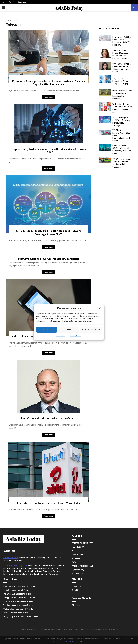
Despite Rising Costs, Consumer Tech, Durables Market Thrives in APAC (48, 151)
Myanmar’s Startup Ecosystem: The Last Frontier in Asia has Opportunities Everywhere (48, 83)
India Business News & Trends (17, 590)
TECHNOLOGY (78, 547)
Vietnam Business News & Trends (18, 609)
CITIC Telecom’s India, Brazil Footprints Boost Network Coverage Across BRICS (49, 233)
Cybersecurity (78, 570)
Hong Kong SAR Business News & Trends (21, 617)
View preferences (91, 330)
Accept (47, 330)
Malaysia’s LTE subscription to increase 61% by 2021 (48, 419)
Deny (68, 330)
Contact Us (22, 2)
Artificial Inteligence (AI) (82, 566)
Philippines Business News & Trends (19, 598)
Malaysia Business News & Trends (18, 594)
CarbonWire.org (11, 558)
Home (4, 2)
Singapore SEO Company (62, 641)
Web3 (74, 551)
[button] (100, 308)
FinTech (75, 562)
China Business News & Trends (17, 613)
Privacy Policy (61, 336)
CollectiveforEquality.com (15, 565)
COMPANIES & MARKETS (82, 543)
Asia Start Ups (78, 574)
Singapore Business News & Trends (19, 586)
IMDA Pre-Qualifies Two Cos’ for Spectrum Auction (49, 259)
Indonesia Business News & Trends (19, 601)
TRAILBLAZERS (78, 555)
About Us (12, 2)
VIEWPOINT (77, 558)
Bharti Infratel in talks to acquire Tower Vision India (49, 503)
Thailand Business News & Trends (18, 605)
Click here (76, 605)
